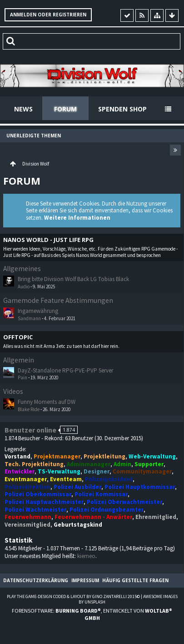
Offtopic (18, 337)
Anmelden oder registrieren (48, 15)
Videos (13, 391)
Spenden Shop (122, 109)
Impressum (85, 580)
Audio (24, 287)
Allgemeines (22, 269)
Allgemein (19, 360)
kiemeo (86, 556)
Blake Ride (29, 409)
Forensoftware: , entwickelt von (92, 614)
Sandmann (29, 318)
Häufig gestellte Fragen (135, 580)
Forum (65, 109)
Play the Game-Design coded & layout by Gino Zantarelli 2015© (73, 596)
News (23, 109)
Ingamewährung (38, 311)
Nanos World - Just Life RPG (48, 240)
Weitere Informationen (77, 218)
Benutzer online (30, 430)
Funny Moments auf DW (47, 402)
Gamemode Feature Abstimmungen (58, 300)
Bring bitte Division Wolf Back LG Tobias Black (73, 279)
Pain (22, 377)
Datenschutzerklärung (36, 580)
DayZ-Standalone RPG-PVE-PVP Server (65, 370)
